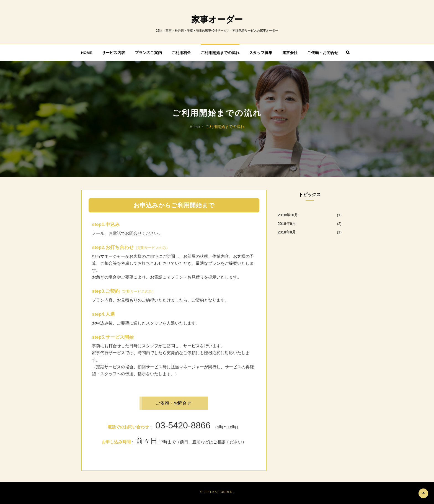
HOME (87, 52)
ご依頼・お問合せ (323, 52)
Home (195, 126)
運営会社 (290, 52)
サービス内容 (113, 52)
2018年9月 (287, 223)
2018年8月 (287, 232)
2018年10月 (288, 215)
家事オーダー (217, 19)
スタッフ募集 (261, 52)
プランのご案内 (148, 52)
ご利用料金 (181, 52)
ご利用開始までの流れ (220, 52)
